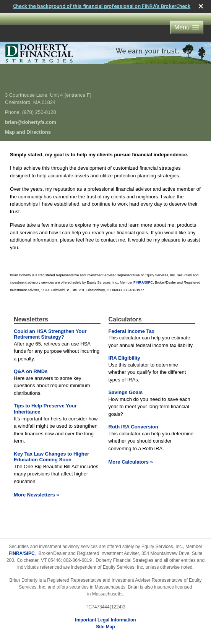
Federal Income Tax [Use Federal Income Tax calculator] (131, 331)
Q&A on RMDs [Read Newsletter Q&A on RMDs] (31, 371)
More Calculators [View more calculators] (131, 462)
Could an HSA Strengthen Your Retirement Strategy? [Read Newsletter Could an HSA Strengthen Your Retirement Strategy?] (50, 334)
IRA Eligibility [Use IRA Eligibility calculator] (124, 358)
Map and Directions (28, 132)
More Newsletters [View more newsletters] (37, 495)
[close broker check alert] (201, 6)
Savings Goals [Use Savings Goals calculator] (126, 392)
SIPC (29, 553)
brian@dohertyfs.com (31, 122)
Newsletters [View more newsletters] (31, 319)
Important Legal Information (105, 620)
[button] (187, 27)
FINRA (16, 553)
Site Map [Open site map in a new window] (105, 627)
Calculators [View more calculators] (125, 319)
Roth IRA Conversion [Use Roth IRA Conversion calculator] (133, 427)
